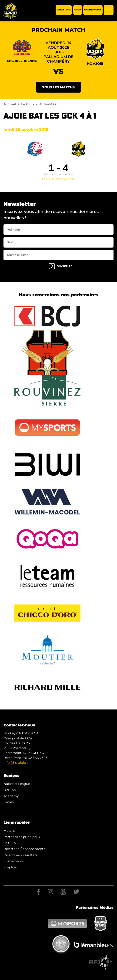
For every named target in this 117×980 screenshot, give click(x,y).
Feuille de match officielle (59, 179)
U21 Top (10, 790)
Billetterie (64, 10)
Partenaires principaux (22, 837)
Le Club (28, 104)
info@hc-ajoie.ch (17, 763)
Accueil (10, 104)
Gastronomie (93, 10)
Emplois (10, 867)
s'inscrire (60, 266)
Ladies (9, 802)
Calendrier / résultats (20, 855)
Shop (78, 10)
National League (17, 784)
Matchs (9, 831)
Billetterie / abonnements (24, 849)
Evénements (14, 861)
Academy (11, 796)
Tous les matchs (58, 87)
